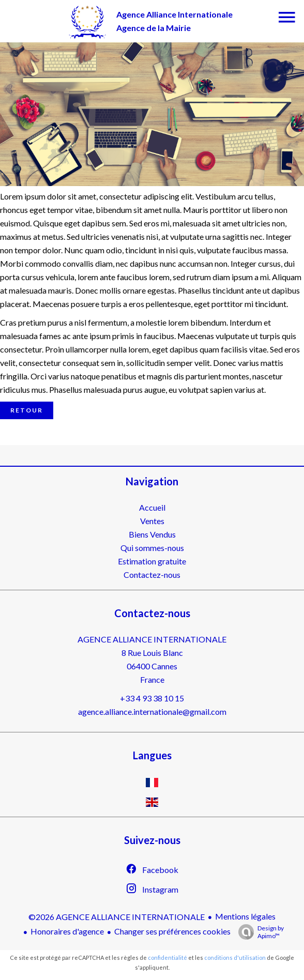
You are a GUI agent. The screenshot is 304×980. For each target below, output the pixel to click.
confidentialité (168, 958)
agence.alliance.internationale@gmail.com (152, 711)
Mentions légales (245, 916)
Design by (259, 932)
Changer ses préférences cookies (172, 931)
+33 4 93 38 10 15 (152, 698)
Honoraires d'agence (67, 931)
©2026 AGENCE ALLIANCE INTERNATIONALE (117, 917)
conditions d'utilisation (235, 958)
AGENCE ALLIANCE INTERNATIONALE (152, 639)
